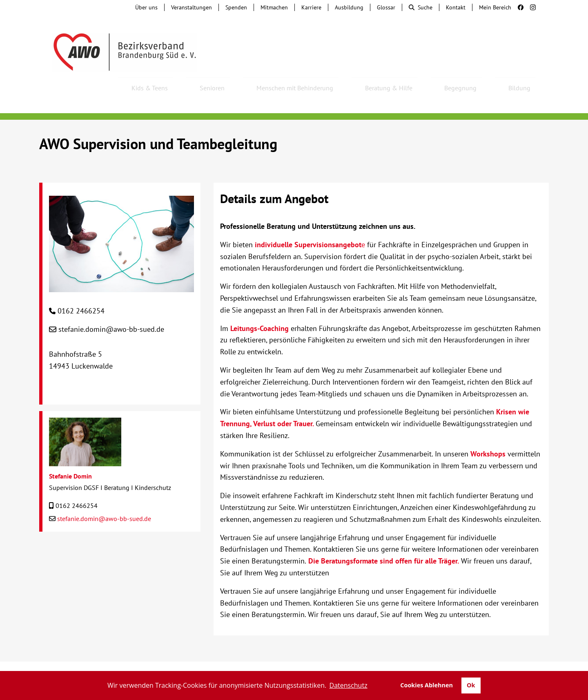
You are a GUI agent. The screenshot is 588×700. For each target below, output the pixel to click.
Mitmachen (274, 7)
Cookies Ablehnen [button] (427, 685)
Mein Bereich (495, 7)
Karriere (311, 7)
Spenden (236, 7)
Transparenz (522, 663)
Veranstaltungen (192, 7)
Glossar (386, 7)
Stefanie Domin (70, 454)
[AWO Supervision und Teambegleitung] (121, 264)
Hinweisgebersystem (190, 663)
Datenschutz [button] (349, 685)
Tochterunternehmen (117, 663)
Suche (421, 7)
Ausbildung (349, 7)
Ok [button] (471, 685)
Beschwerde (250, 663)
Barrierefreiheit (374, 663)
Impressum (426, 663)
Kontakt (456, 7)
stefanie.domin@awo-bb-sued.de (111, 307)
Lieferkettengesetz (309, 663)
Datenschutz (472, 663)
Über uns (146, 7)
